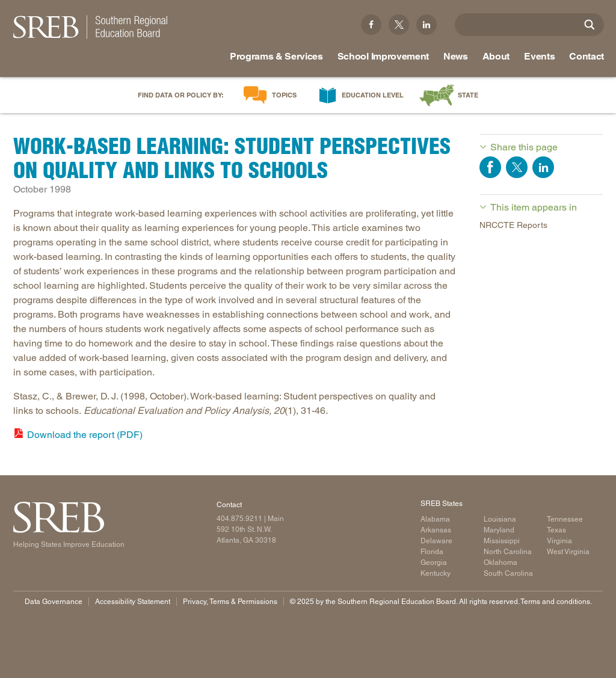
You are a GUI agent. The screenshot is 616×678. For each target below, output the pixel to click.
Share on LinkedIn (543, 167)
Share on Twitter (517, 167)
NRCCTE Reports (513, 225)
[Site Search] (590, 25)
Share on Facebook (490, 167)
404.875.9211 (239, 519)
